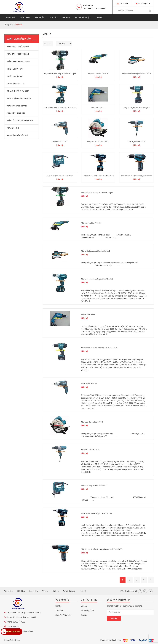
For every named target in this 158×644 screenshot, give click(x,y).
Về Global (59, 610)
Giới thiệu (25, 18)
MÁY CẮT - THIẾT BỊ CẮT (18, 54)
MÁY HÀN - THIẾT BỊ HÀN (18, 47)
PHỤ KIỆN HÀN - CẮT (16, 84)
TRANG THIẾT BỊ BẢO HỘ (18, 91)
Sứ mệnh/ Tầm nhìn (64, 615)
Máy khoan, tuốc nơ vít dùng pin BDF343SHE (100, 348)
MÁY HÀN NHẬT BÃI (16, 113)
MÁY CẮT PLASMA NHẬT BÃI (20, 121)
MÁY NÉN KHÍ (13, 128)
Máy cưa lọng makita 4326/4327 (60, 176)
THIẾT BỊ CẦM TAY (15, 76)
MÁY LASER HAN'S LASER (18, 62)
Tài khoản (122, 4)
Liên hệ (99, 18)
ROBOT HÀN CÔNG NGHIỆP (19, 98)
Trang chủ (10, 18)
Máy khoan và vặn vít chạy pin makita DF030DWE (102, 549)
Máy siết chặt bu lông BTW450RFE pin (60, 74)
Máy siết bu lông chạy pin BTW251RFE (60, 108)
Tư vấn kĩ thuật (83, 18)
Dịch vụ (66, 18)
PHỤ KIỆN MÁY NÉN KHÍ (17, 135)
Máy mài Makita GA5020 (98, 74)
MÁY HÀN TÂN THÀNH (17, 106)
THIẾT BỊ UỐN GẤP (15, 69)
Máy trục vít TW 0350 (136, 142)
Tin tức (53, 18)
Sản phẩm (40, 18)
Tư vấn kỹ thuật (87, 610)
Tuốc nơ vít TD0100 (60, 142)
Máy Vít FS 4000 (98, 108)
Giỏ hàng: (143, 4)
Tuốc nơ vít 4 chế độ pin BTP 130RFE (98, 176)
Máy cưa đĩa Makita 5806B (98, 142)
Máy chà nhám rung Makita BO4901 (137, 74)
